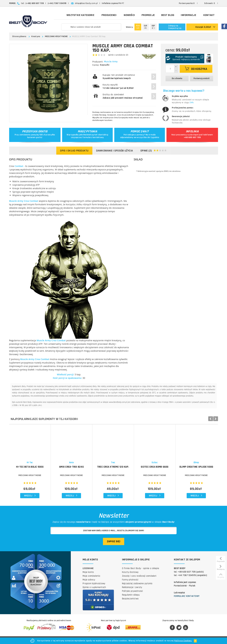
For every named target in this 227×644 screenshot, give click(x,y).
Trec (113, 462)
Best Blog (168, 15)
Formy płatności (130, 580)
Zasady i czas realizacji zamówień (139, 576)
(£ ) (153, 27)
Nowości (129, 15)
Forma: (96, 65)
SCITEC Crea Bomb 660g (155, 467)
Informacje (188, 15)
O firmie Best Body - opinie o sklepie (141, 568)
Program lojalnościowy (94, 583)
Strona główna (19, 36)
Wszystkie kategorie (78, 15)
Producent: (98, 62)
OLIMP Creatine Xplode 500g (196, 467)
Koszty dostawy (130, 572)
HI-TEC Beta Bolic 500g (30, 467)
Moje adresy (89, 580)
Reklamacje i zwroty (132, 587)
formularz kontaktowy (93, 137)
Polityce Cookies (183, 641)
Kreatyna (36, 36)
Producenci (109, 15)
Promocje (148, 15)
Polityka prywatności (132, 591)
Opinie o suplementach (94, 587)
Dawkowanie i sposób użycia (115, 151)
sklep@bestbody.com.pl (86, 3)
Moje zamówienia (91, 576)
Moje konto (88, 572)
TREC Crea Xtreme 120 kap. (113, 467)
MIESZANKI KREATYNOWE (56, 36)
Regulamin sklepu (131, 595)
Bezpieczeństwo (130, 599)
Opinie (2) (154, 151)
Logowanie (88, 568)
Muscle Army (111, 62)
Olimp (196, 462)
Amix (71, 462)
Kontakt (209, 15)
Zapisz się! (114, 541)
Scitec (155, 462)
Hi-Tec (30, 462)
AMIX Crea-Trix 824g (71, 467)
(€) (146, 27)
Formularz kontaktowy (187, 596)
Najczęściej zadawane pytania (137, 583)
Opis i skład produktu (74, 151)
